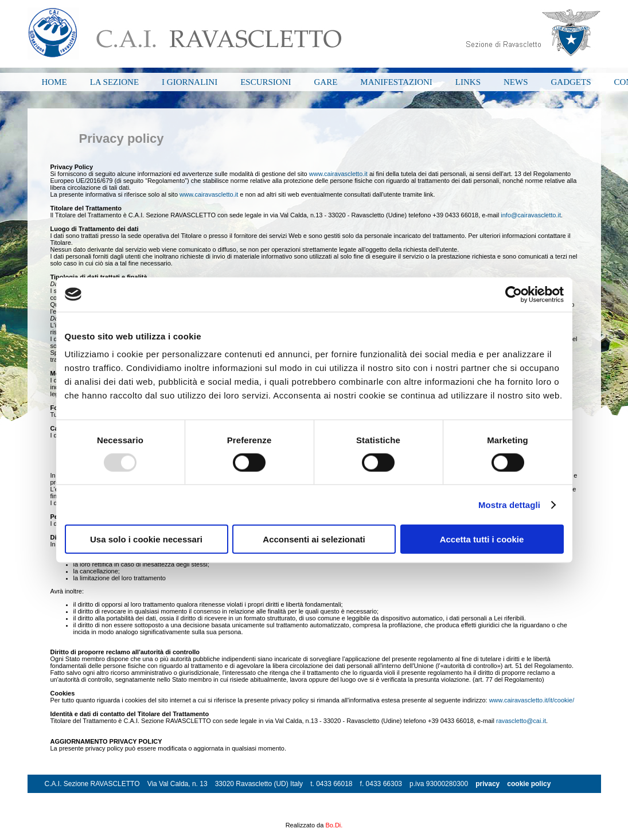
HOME (54, 82)
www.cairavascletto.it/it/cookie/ (532, 700)
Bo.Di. (334, 825)
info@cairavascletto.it (531, 215)
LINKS (468, 82)
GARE (326, 82)
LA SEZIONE (114, 82)
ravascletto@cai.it (521, 721)
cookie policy (529, 784)
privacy (487, 784)
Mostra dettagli (509, 504)
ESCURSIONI (266, 82)
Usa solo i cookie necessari (146, 539)
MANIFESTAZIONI (396, 82)
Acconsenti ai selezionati (314, 539)
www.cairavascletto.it (338, 174)
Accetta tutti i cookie (482, 539)
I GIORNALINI (190, 82)
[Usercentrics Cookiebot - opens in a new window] (514, 294)
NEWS (516, 82)
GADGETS (571, 82)
